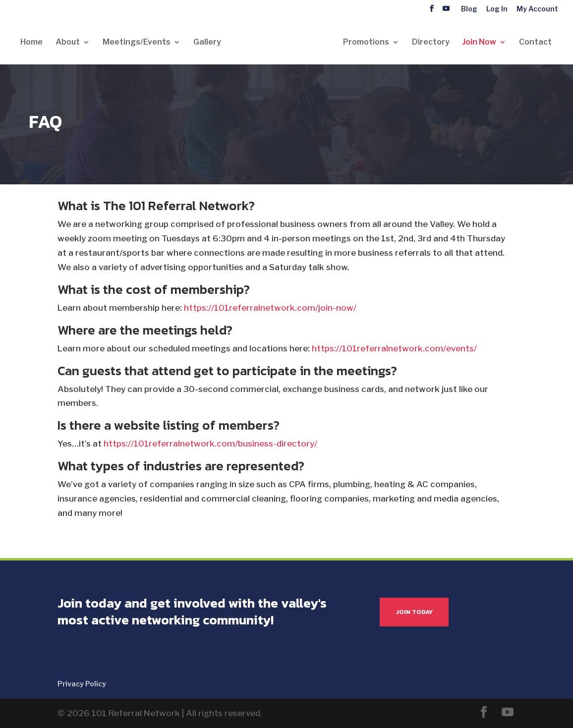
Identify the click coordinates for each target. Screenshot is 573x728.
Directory (431, 43)
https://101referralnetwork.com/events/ (394, 348)
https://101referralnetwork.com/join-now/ (270, 308)
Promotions (366, 43)
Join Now (479, 43)
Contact (535, 43)
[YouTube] (446, 9)
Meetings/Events (137, 43)
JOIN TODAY (414, 612)
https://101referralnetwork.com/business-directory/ (210, 444)
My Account (537, 9)
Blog (469, 9)
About (68, 43)
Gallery (207, 43)
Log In (497, 9)
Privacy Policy (82, 684)
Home (31, 43)
